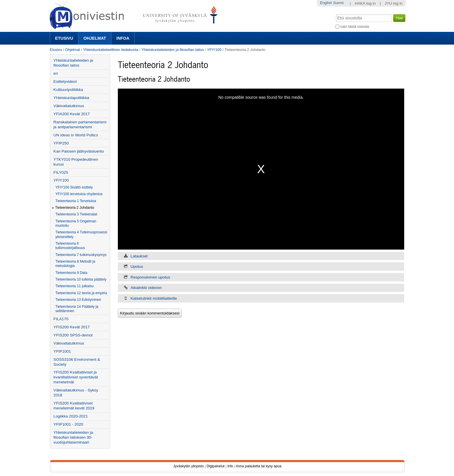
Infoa (123, 38)
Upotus (137, 267)
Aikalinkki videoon (146, 288)
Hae (335, 14)
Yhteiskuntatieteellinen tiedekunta (111, 50)
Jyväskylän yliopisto (188, 466)
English (326, 3)
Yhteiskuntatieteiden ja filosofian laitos (173, 50)
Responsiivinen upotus (150, 277)
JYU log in (393, 3)
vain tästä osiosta (355, 26)
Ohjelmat (95, 38)
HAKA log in (365, 3)
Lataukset (139, 256)
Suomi (338, 3)
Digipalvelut (215, 466)
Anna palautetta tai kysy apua (258, 466)
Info (230, 466)
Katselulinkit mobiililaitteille (154, 298)
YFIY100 (214, 50)
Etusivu (64, 38)
